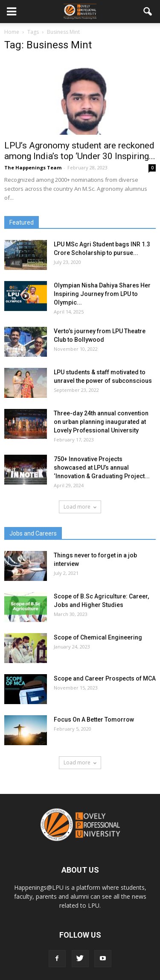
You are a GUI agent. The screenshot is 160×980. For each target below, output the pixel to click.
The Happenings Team (33, 167)
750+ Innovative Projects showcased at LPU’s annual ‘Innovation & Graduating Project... (102, 468)
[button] (148, 12)
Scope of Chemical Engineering (98, 637)
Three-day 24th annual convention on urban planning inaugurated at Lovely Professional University (101, 422)
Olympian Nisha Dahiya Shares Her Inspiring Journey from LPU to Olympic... (102, 294)
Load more (80, 507)
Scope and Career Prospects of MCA (105, 678)
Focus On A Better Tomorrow (94, 719)
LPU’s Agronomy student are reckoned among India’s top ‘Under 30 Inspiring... (80, 151)
